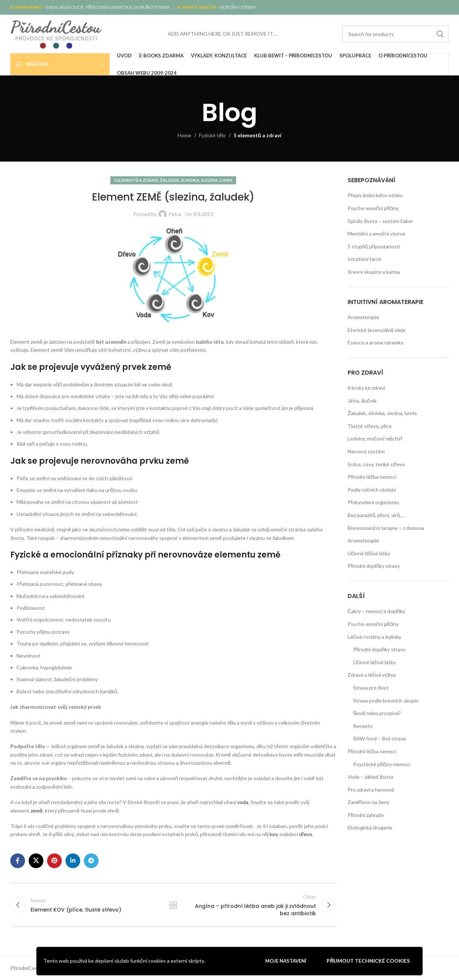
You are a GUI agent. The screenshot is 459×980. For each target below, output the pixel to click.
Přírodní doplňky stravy (374, 566)
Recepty (363, 726)
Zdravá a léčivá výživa (372, 675)
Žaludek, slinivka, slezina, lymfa (196, 180)
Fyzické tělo (212, 135)
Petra (175, 214)
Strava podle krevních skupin (386, 700)
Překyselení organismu (373, 502)
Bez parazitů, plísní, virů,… (376, 515)
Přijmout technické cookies (368, 961)
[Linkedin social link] (73, 861)
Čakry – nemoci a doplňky (376, 611)
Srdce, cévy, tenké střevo (376, 464)
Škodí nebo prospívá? (377, 713)
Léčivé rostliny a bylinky (374, 637)
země (37, 811)
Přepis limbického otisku (375, 195)
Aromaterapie (363, 317)
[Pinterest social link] (54, 861)
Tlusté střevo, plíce (370, 426)
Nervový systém (366, 451)
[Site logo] (56, 33)
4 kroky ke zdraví (366, 388)
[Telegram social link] (91, 861)
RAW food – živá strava (379, 738)
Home (184, 135)
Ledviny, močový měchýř (375, 438)
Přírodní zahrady (366, 815)
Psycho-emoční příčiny (373, 208)
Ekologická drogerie (370, 827)
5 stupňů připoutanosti (374, 246)
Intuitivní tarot (364, 259)
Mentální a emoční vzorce (376, 233)
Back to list (173, 905)
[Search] (395, 34)
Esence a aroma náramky (376, 342)
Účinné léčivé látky (369, 553)
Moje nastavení (286, 961)
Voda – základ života (370, 777)
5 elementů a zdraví (257, 135)
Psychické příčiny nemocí (382, 764)
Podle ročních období (372, 490)
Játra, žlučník (362, 401)
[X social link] (36, 861)
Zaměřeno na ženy (368, 802)
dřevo (306, 834)
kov (273, 834)
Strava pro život (371, 688)
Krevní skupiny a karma (374, 272)
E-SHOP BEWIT (27, 7)
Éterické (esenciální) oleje (377, 330)
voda (243, 802)
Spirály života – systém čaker (380, 221)
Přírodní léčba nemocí (372, 477)
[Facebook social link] (18, 861)
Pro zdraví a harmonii (371, 790)
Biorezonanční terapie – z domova (386, 528)
